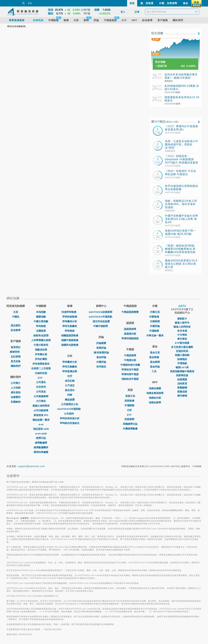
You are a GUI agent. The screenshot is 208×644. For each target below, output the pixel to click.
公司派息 (41, 392)
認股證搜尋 (130, 329)
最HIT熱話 (165, 122)
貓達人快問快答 (182, 327)
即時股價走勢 (70, 371)
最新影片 (182, 319)
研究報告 (101, 367)
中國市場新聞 (101, 326)
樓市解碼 (182, 396)
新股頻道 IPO (41, 415)
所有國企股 (41, 354)
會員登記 (16, 347)
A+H (41, 424)
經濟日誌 (41, 438)
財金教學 (16, 330)
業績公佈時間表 (41, 406)
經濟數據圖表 (41, 447)
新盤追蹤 (182, 392)
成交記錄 (70, 381)
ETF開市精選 (182, 343)
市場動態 (130, 405)
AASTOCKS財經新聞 (101, 312)
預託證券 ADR (41, 429)
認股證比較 (130, 334)
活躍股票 (41, 331)
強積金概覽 (155, 388)
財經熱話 (182, 359)
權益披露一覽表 (41, 420)
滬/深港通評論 (101, 352)
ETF (41, 378)
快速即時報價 (70, 312)
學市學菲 (182, 339)
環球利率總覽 (41, 452)
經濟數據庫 (41, 443)
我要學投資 (182, 375)
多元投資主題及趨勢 (182, 347)
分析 (130, 410)
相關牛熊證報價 (70, 340)
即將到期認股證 (130, 338)
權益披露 (70, 400)
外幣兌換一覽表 (155, 335)
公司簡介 (16, 383)
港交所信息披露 (101, 321)
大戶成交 (70, 385)
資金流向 (70, 390)
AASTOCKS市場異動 (70, 409)
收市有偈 (182, 331)
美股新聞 (130, 419)
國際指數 (41, 317)
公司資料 (70, 414)
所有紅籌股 (41, 359)
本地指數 (41, 312)
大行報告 (41, 401)
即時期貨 (41, 326)
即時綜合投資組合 (70, 423)
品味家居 (182, 383)
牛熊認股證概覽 (130, 312)
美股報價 (130, 401)
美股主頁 (130, 396)
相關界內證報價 (70, 345)
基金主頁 (155, 352)
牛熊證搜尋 (130, 355)
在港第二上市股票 (41, 368)
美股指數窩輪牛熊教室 (182, 371)
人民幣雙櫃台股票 (41, 340)
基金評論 (101, 357)
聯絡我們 (16, 366)
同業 (70, 395)
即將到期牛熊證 (130, 374)
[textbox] (172, 12)
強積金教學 (155, 402)
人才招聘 (16, 388)
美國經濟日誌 (130, 424)
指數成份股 (41, 350)
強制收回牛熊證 (130, 379)
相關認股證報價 (70, 335)
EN (30, 3)
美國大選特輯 (182, 355)
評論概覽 (101, 343)
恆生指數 (157, 33)
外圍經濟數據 (130, 429)
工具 (155, 371)
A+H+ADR (41, 434)
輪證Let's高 (182, 367)
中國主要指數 (41, 321)
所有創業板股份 (41, 364)
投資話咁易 (182, 351)
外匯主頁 (155, 312)
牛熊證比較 (130, 360)
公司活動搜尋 (41, 410)
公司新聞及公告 (70, 404)
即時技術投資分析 (70, 418)
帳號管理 (16, 352)
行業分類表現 (41, 345)
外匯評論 (101, 362)
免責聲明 (16, 397)
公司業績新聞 (41, 396)
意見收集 (16, 361)
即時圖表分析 (70, 321)
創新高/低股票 (41, 335)
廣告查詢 (16, 392)
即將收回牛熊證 (130, 370)
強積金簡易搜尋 (155, 393)
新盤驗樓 (182, 388)
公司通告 (41, 382)
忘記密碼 (16, 357)
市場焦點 (182, 363)
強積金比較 (155, 398)
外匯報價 (155, 317)
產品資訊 (16, 325)
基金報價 (155, 357)
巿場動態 (155, 331)
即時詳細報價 (70, 317)
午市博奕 (182, 335)
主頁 (16, 312)
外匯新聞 (155, 321)
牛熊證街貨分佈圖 (130, 365)
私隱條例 (16, 402)
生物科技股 (41, 373)
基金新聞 (155, 362)
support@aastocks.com (31, 466)
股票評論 (101, 348)
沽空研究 (41, 387)
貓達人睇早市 (182, 323)
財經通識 (182, 379)
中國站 (16, 317)
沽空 (70, 376)
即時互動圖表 (70, 326)
